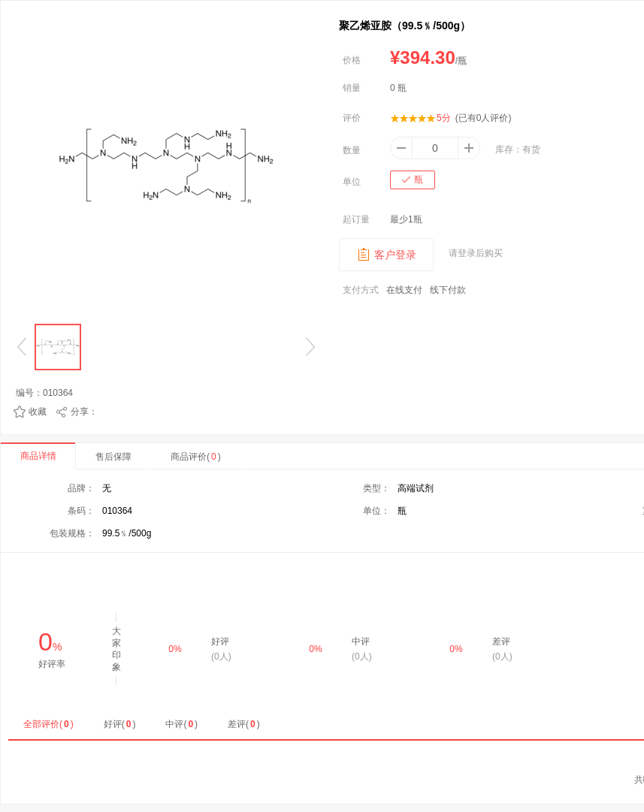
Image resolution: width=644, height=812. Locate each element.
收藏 (38, 412)
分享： (84, 412)
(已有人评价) (484, 118)
